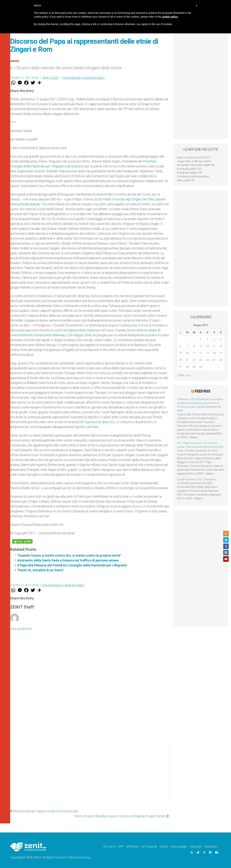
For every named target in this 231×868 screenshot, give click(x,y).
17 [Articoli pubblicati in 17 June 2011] (207, 353)
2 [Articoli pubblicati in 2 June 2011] (201, 339)
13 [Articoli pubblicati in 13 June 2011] (181, 353)
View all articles (21, 629)
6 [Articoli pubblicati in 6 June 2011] (181, 346)
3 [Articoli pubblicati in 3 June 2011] (207, 339)
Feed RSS (202, 391)
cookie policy (170, 17)
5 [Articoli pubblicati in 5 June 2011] (221, 339)
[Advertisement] (90, 776)
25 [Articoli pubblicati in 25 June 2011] (214, 360)
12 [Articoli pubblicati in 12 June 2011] (221, 346)
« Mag (180, 375)
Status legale (179, 847)
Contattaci (211, 847)
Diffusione (132, 847)
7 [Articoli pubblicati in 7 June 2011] (187, 346)
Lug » (188, 375)
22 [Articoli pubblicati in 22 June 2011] (194, 360)
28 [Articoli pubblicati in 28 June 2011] (187, 367)
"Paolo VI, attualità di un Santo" (71, 570)
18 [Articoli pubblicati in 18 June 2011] (214, 353)
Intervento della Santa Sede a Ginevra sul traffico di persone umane (68, 560)
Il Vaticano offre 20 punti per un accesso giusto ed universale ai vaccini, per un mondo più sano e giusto (200, 403)
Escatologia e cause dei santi (84, 78)
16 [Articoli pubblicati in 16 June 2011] (201, 353)
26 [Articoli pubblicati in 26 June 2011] (221, 360)
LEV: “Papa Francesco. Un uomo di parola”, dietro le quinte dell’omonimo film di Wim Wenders (200, 447)
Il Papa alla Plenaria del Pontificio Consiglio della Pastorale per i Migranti (72, 565)
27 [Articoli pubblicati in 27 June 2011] (181, 367)
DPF (121, 847)
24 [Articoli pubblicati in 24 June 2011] (207, 360)
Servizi (164, 847)
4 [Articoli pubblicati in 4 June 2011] (214, 339)
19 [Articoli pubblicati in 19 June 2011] (221, 353)
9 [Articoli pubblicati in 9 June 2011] (201, 346)
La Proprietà (149, 847)
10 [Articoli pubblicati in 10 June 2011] (207, 346)
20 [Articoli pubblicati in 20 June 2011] (181, 360)
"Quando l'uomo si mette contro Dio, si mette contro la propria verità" (69, 555)
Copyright (195, 847)
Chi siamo (110, 847)
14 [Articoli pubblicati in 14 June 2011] (187, 353)
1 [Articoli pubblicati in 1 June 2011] (194, 339)
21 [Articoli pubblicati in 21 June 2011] (187, 360)
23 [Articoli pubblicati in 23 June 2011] (201, 360)
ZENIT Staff (51, 78)
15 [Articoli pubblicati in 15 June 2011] (194, 353)
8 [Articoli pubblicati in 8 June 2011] (194, 346)
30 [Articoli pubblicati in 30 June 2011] (201, 367)
